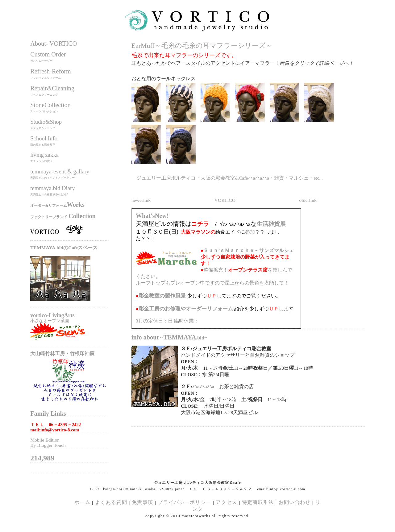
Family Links (48, 414)
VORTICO (225, 200)
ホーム (82, 502)
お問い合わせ (295, 502)
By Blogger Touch (48, 445)
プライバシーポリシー (184, 502)
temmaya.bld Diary (52, 188)
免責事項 (142, 502)
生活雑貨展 (271, 224)
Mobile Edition (45, 440)
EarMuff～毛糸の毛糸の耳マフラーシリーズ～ (202, 46)
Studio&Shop (46, 122)
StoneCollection (50, 105)
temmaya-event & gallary (60, 171)
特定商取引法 (259, 502)
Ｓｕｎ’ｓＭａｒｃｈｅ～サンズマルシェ (249, 250)
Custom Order (48, 54)
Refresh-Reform (51, 71)
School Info (44, 138)
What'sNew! (152, 216)
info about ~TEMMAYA (169, 337)
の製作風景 (162, 296)
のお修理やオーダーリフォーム (186, 309)
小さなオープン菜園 (50, 321)
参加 (250, 232)
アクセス (226, 502)
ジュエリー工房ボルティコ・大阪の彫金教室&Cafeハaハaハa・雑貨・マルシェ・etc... (230, 178)
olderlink (308, 200)
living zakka (44, 155)
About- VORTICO (54, 44)
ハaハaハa (203, 387)
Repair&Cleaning (52, 88)
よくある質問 (111, 502)
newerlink (141, 200)
